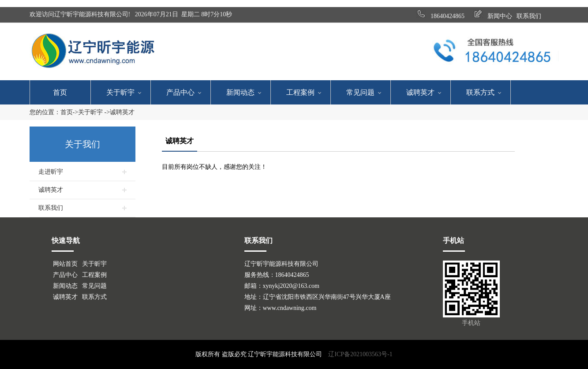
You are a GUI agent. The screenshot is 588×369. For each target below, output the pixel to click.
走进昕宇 (51, 172)
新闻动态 (240, 92)
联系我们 (51, 208)
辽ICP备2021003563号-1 (360, 354)
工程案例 (300, 92)
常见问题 (360, 92)
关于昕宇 (120, 92)
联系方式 (480, 92)
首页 (60, 92)
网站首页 (65, 264)
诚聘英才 (420, 92)
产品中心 (180, 92)
